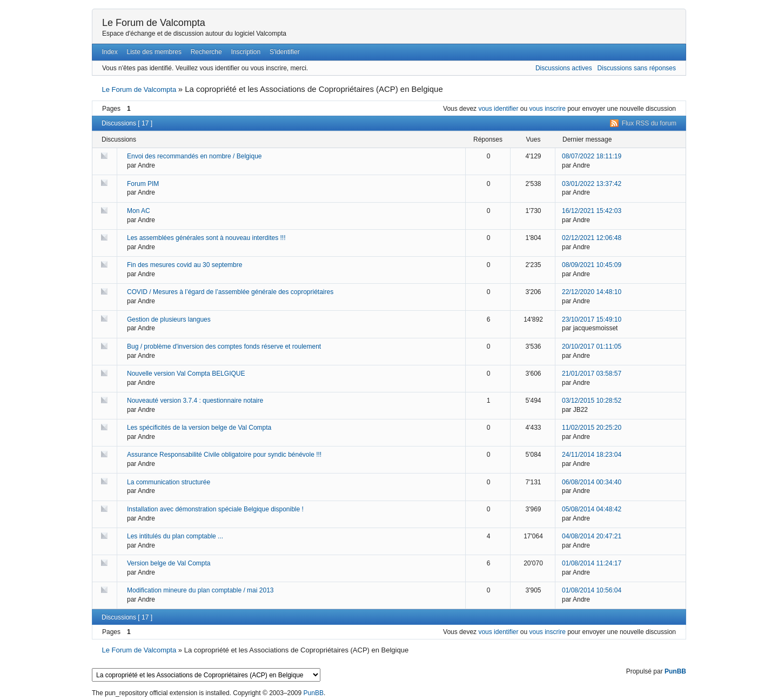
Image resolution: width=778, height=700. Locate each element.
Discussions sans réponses (637, 68)
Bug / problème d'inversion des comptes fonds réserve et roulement (224, 346)
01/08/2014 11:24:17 (592, 563)
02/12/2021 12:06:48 (592, 238)
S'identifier (285, 52)
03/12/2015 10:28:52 (592, 401)
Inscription (246, 52)
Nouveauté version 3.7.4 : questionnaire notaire (195, 401)
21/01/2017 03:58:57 (592, 374)
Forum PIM (143, 184)
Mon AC (139, 211)
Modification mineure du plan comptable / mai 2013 (200, 590)
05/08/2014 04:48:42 (592, 509)
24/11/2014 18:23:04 (592, 455)
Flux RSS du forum (649, 123)
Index (109, 52)
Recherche (206, 52)
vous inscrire (548, 109)
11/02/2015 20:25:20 (592, 428)
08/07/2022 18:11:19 (592, 156)
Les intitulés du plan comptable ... (175, 536)
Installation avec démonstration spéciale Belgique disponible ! (215, 509)
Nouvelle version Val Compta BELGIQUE (186, 374)
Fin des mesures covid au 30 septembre (185, 265)
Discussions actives (564, 68)
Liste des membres (154, 52)
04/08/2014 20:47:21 (592, 536)
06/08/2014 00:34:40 (592, 482)
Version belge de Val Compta (169, 563)
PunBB (675, 671)
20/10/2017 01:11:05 (592, 346)
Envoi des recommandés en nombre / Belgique (194, 156)
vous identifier (498, 109)
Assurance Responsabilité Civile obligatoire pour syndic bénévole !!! (224, 455)
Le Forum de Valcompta (154, 23)
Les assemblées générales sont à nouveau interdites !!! (206, 238)
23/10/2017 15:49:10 (592, 319)
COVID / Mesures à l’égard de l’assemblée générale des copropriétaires (230, 292)
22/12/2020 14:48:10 (592, 292)
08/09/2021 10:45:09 (592, 265)
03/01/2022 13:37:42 (592, 184)
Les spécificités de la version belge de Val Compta (199, 428)
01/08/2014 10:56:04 (592, 590)
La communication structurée (169, 482)
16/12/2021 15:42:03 (592, 211)
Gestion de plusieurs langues (169, 319)
